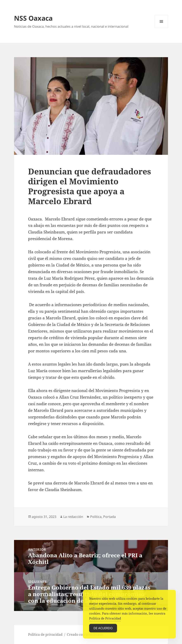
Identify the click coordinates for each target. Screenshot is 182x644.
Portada (109, 517)
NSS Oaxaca (33, 18)
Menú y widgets (161, 28)
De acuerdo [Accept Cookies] (103, 629)
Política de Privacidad (105, 620)
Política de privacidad (45, 635)
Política (96, 517)
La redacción (73, 517)
